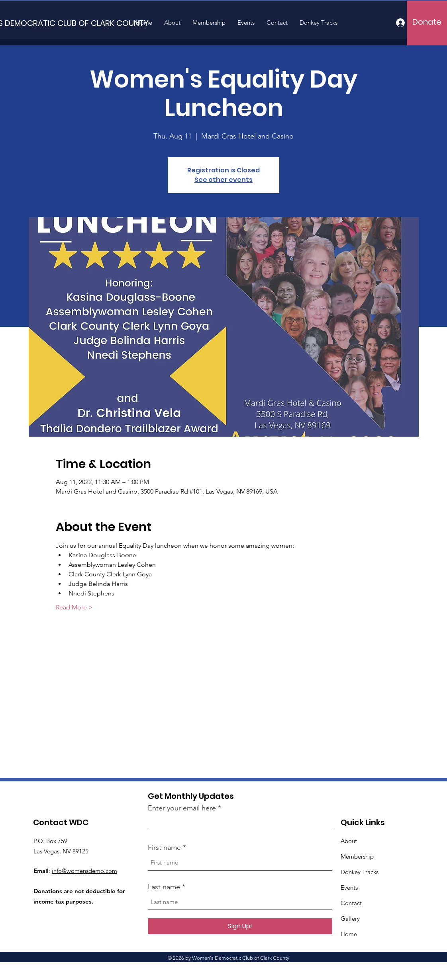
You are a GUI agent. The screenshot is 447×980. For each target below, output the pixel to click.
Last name (164, 887)
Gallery (350, 919)
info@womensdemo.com (84, 871)
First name (164, 847)
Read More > (74, 607)
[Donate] (427, 22)
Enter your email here (182, 808)
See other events (223, 180)
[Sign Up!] (240, 926)
